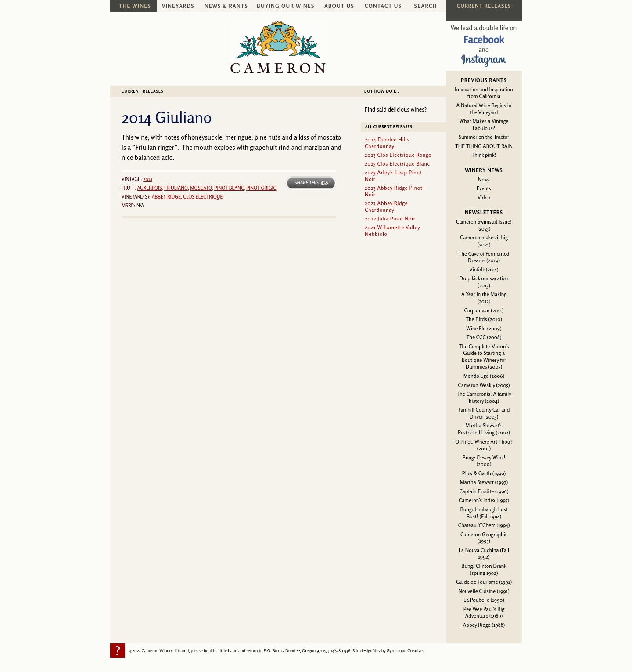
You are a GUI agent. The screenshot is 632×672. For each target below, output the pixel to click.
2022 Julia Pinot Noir (390, 219)
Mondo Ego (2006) (484, 376)
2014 (148, 179)
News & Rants (226, 6)
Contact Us (383, 6)
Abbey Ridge (166, 197)
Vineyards (178, 6)
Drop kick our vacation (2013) (484, 282)
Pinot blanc (229, 188)
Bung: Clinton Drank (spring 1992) (484, 569)
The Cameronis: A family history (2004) (484, 397)
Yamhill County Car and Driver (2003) (484, 413)
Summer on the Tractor (484, 137)
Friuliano (176, 188)
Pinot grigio (262, 188)
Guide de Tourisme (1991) (484, 582)
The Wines (135, 6)
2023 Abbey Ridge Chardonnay (386, 206)
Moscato (201, 188)
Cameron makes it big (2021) (484, 241)
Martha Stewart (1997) (484, 482)
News (484, 179)
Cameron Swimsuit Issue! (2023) (484, 225)
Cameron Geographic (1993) (484, 538)
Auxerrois (149, 188)
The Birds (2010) (484, 319)
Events (484, 188)
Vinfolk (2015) (484, 269)
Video (484, 197)
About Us (339, 6)
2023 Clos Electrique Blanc (397, 164)
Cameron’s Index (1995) (484, 500)
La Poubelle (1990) (484, 600)
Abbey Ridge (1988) (484, 625)
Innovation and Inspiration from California (484, 93)
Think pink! (484, 155)
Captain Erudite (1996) (484, 491)
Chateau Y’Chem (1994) (484, 525)
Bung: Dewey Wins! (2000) (484, 461)
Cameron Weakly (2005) (484, 385)
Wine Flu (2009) (484, 328)
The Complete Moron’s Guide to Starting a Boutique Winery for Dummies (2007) (484, 357)
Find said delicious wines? (396, 109)
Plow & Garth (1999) (484, 473)
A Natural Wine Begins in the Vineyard (484, 109)
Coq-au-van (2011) (484, 310)
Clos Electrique (203, 197)
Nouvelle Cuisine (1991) (484, 591)
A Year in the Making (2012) (484, 298)
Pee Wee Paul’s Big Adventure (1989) (484, 612)
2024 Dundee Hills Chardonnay (387, 143)
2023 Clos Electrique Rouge (398, 155)
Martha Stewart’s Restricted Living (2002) (484, 429)
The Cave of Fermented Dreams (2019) (484, 257)
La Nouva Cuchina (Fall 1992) (484, 554)
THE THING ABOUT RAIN (484, 146)
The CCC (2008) (484, 337)
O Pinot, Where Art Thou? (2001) (484, 445)
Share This (307, 183)
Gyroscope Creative (405, 650)
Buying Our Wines (285, 6)
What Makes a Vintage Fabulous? (484, 125)
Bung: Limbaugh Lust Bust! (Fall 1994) (484, 513)
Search (426, 6)
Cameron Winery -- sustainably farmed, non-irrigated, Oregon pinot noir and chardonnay (278, 47)
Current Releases (142, 91)
